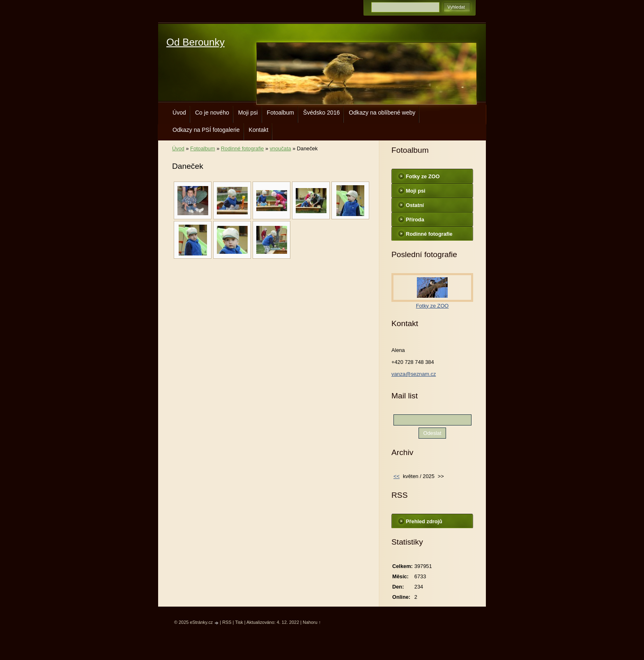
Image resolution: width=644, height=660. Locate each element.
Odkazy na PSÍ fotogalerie (206, 130)
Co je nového (212, 113)
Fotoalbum (281, 113)
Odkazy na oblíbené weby (382, 113)
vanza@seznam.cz (414, 374)
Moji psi (248, 113)
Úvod (179, 113)
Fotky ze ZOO (423, 176)
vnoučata (281, 148)
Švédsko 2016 (321, 113)
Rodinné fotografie (243, 148)
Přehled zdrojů (424, 521)
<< (397, 476)
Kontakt (259, 130)
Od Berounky (195, 42)
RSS (227, 622)
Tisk (239, 622)
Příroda (415, 220)
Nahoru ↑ (312, 622)
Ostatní (415, 205)
